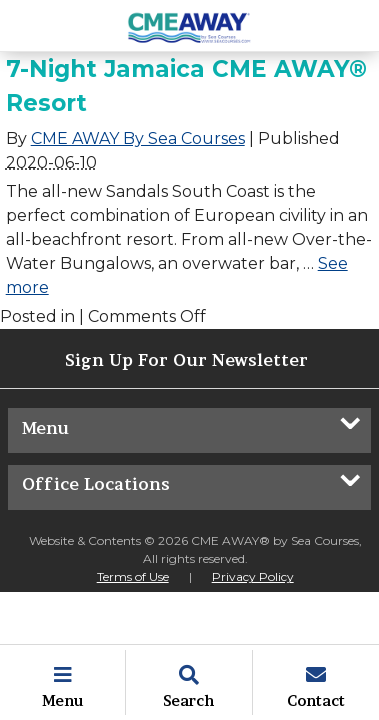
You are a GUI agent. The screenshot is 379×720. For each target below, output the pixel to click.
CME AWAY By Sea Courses (138, 138)
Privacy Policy (253, 576)
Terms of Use (133, 576)
